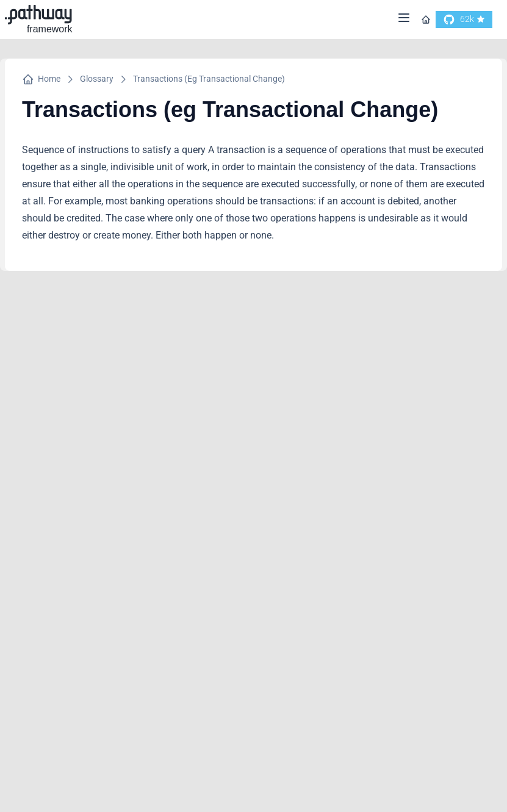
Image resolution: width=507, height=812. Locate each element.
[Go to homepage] (426, 20)
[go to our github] (464, 20)
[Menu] (404, 20)
